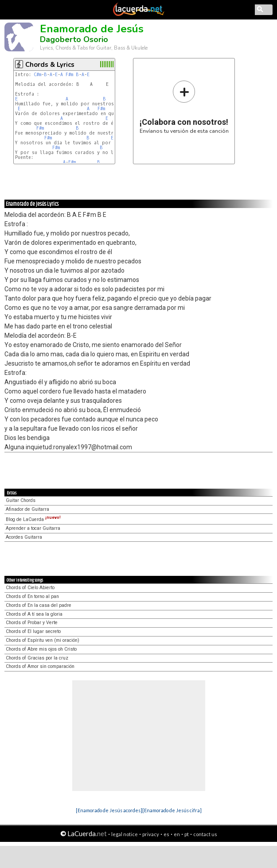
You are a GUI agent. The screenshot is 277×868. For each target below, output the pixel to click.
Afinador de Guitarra (27, 509)
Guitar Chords (21, 500)
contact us (205, 834)
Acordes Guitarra (24, 537)
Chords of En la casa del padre (39, 605)
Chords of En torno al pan (32, 596)
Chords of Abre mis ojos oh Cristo (41, 649)
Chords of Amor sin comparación (40, 666)
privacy (151, 834)
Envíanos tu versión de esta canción (184, 107)
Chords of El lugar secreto (33, 631)
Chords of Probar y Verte (32, 623)
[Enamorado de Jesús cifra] (172, 810)
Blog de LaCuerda (33, 519)
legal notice (125, 834)
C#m (37, 75)
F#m (69, 75)
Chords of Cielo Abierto (30, 588)
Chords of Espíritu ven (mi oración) (43, 640)
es (166, 834)
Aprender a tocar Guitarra (33, 528)
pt (187, 834)
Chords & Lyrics (50, 65)
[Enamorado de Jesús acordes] (109, 810)
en (177, 834)
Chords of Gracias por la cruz (37, 658)
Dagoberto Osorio (74, 39)
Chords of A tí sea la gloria (34, 614)
